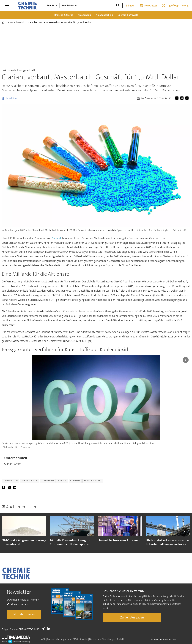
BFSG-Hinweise (80, 639)
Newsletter (151, 6)
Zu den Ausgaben (132, 617)
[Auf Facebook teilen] (178, 98)
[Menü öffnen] (7, 6)
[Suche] (118, 6)
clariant (75, 481)
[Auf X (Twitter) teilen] (183, 98)
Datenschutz (53, 639)
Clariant (56, 238)
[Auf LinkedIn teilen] (188, 98)
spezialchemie (30, 481)
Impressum (66, 639)
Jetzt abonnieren (24, 614)
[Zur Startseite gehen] (27, 6)
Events (51, 5)
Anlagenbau (84, 15)
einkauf (62, 481)
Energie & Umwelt (128, 15)
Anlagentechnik (104, 15)
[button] (184, 532)
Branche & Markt (64, 15)
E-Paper (130, 6)
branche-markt (93, 481)
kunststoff (48, 481)
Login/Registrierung (178, 5)
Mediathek (68, 5)
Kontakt (120, 639)
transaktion (11, 481)
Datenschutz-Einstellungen (102, 639)
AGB (43, 639)
